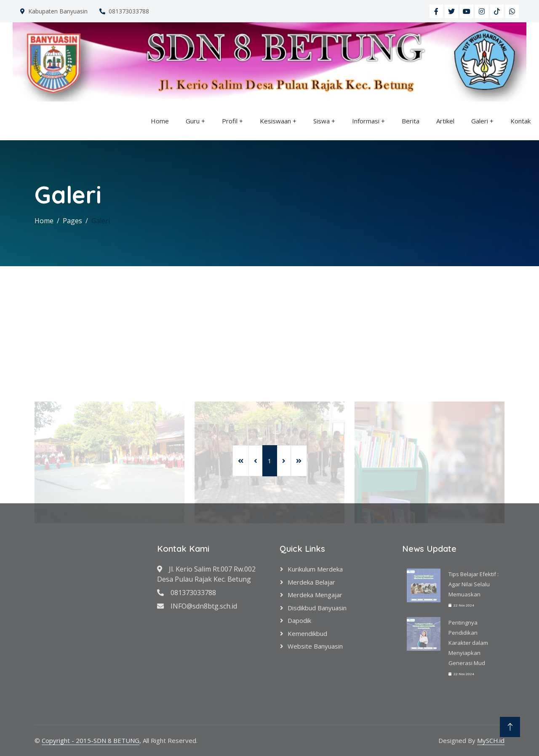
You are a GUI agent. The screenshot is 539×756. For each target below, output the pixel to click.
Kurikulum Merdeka (315, 569)
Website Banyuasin (315, 646)
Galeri (480, 121)
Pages (72, 221)
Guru (193, 121)
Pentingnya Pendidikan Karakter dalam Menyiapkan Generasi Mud (468, 643)
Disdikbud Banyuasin (317, 608)
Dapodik (299, 620)
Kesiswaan (275, 121)
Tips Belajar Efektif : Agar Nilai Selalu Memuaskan (474, 584)
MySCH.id (491, 740)
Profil (230, 121)
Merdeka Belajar (311, 582)
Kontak (520, 121)
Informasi (366, 121)
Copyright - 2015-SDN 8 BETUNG (91, 740)
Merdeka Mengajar (315, 595)
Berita (411, 121)
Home (160, 121)
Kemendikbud (307, 633)
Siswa (322, 121)
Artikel (445, 121)
